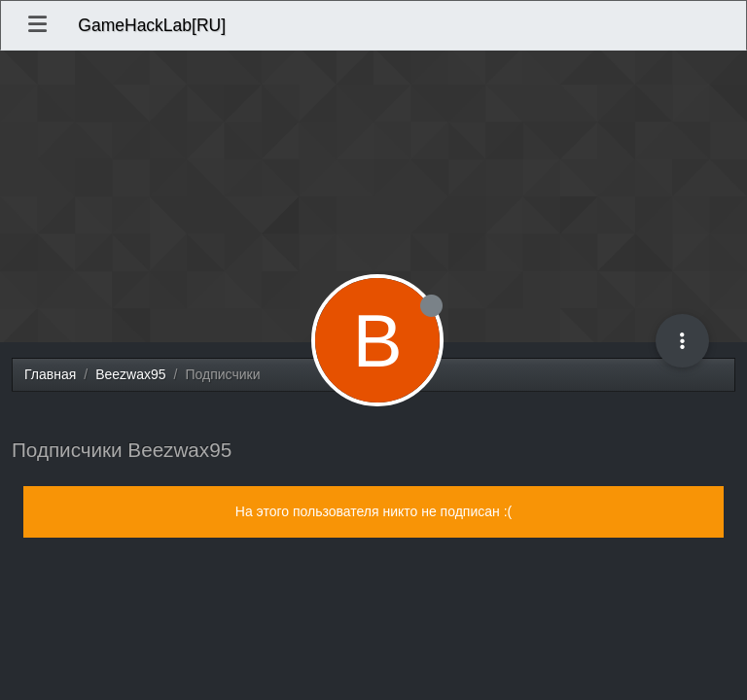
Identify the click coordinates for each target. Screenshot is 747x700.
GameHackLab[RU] (152, 25)
